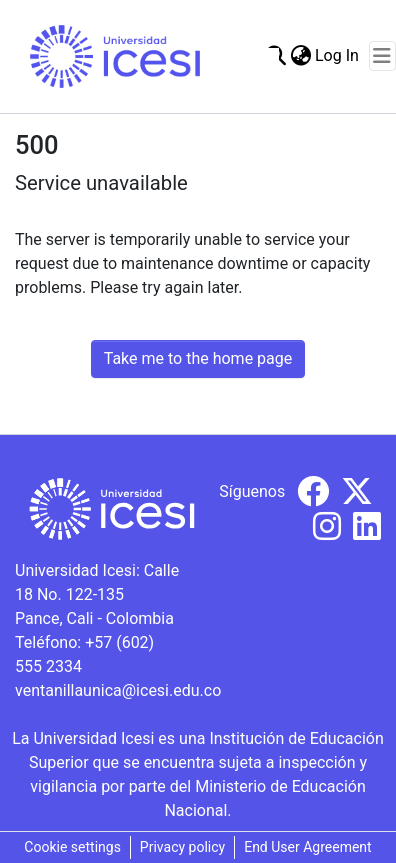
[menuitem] (300, 56)
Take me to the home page (198, 358)
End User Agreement (307, 847)
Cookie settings (72, 847)
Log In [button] (338, 55)
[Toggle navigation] (382, 56)
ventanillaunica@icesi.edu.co (118, 690)
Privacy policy (182, 847)
